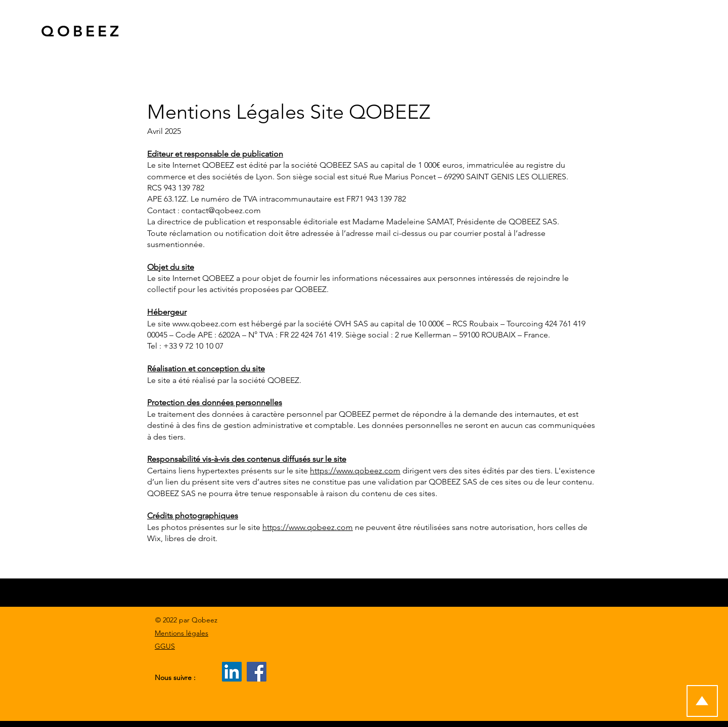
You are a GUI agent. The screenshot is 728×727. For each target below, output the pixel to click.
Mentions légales (181, 633)
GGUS (165, 646)
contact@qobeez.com (221, 210)
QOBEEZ (81, 31)
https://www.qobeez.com (355, 471)
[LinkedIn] (232, 672)
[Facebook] (257, 672)
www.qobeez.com (204, 324)
